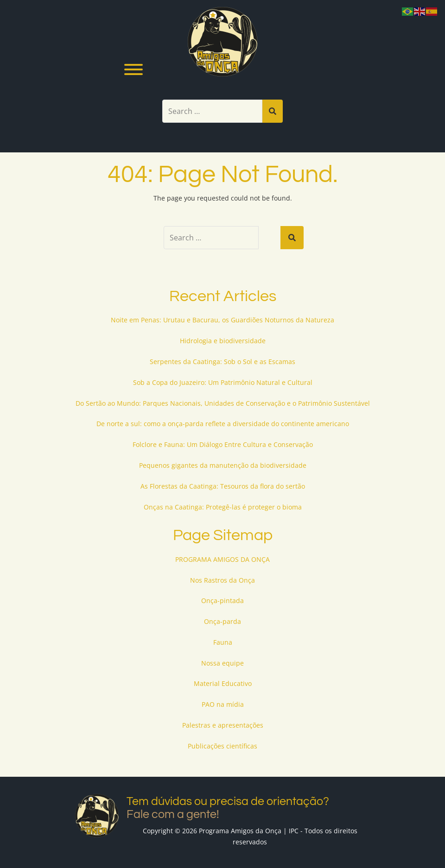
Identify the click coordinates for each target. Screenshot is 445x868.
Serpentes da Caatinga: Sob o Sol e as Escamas (222, 362)
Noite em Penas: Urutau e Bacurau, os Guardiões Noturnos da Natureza (222, 320)
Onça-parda (222, 621)
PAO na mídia (223, 704)
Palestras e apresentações (223, 725)
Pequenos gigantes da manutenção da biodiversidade (223, 465)
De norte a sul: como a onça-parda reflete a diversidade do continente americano (223, 424)
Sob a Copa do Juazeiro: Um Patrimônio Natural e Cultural (223, 382)
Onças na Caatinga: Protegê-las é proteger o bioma (223, 507)
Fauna (223, 642)
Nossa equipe (222, 663)
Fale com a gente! (173, 814)
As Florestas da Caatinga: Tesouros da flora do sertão (223, 486)
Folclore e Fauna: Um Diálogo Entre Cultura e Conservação (223, 444)
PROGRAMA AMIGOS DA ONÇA (222, 559)
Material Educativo (223, 683)
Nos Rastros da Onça (222, 580)
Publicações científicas (222, 746)
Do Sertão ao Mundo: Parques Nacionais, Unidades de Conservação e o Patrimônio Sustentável (223, 403)
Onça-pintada (222, 601)
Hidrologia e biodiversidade (223, 341)
